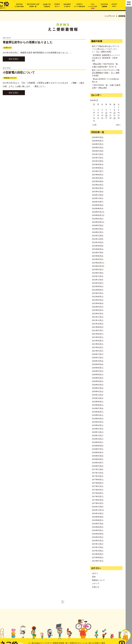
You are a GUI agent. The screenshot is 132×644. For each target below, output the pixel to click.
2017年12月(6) (98, 469)
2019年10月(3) (98, 398)
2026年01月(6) (98, 151)
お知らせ (7, 48)
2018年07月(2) (98, 449)
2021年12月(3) (98, 317)
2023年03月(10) (98, 266)
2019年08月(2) (98, 405)
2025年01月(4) (98, 192)
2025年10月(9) (98, 161)
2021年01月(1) (98, 351)
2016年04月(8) (98, 534)
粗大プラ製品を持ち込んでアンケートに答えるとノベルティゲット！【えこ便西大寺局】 (106, 49)
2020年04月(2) (98, 381)
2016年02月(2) (98, 541)
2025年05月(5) (98, 178)
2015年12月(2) (98, 544)
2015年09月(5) (98, 554)
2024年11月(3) (98, 198)
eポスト (95, 573)
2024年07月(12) (98, 212)
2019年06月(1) (98, 412)
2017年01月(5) (98, 503)
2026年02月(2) (98, 148)
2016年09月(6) (98, 517)
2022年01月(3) (98, 314)
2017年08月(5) (98, 483)
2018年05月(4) (98, 456)
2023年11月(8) (98, 239)
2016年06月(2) (98, 527)
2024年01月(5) (98, 232)
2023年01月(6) (98, 273)
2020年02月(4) (98, 388)
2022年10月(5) (98, 283)
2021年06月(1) (98, 334)
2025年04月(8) (98, 181)
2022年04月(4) (98, 303)
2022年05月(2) (98, 300)
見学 (94, 577)
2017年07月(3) (98, 486)
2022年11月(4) (98, 280)
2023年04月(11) (98, 263)
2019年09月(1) (98, 402)
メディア (96, 584)
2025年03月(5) (98, 185)
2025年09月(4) (98, 165)
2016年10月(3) (98, 513)
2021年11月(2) (98, 320)
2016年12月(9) (98, 507)
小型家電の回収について (19, 73)
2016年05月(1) (98, 530)
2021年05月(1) (98, 337)
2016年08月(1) (98, 520)
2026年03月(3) (98, 144)
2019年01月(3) (98, 429)
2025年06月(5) (98, 175)
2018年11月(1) (98, 436)
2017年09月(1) (98, 480)
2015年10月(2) (98, 551)
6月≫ (118, 125)
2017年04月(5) (98, 493)
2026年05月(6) (98, 137)
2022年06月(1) (98, 297)
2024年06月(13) (98, 215)
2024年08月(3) (98, 209)
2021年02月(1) (98, 347)
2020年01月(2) (98, 392)
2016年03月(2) (98, 537)
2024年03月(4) (98, 226)
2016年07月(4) (98, 524)
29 (114, 118)
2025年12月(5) (98, 154)
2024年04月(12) (98, 222)
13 (106, 113)
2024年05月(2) (98, 219)
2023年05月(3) (98, 259)
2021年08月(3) (98, 327)
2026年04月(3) (98, 141)
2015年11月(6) (98, 547)
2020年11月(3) (98, 358)
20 (106, 115)
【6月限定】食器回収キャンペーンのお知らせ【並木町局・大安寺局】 (106, 58)
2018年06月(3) (98, 453)
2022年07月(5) (98, 293)
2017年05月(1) (98, 490)
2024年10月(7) (98, 202)
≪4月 (94, 125)
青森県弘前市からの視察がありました (28, 42)
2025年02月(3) (98, 188)
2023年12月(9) (98, 236)
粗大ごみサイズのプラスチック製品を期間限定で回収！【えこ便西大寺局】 (106, 73)
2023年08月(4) (98, 249)
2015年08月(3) (98, 558)
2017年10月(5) (98, 476)
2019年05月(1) (98, 415)
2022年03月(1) (98, 307)
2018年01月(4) (98, 466)
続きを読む (14, 59)
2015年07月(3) (98, 561)
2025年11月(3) (98, 158)
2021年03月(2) (98, 344)
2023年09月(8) (98, 246)
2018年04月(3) (98, 459)
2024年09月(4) (98, 205)
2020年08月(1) (98, 368)
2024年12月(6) (98, 195)
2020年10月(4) (98, 361)
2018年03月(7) (98, 463)
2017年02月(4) (98, 500)
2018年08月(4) (98, 446)
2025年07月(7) (98, 171)
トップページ (110, 16)
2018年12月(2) (98, 432)
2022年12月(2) (98, 276)
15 (114, 113)
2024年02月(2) (98, 229)
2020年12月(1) (98, 354)
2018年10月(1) (98, 439)
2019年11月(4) (98, 395)
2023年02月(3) (98, 270)
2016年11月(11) (98, 510)
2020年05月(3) (98, 378)
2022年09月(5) (98, 286)
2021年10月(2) (98, 324)
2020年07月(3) (98, 371)
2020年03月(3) (98, 385)
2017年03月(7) (98, 497)
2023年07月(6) (98, 253)
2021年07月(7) (98, 331)
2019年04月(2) (98, 419)
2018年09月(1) (98, 442)
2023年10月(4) (98, 242)
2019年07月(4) (98, 408)
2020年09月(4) (98, 364)
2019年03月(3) (98, 422)
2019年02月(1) (98, 425)
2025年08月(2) (98, 168)
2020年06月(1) (98, 375)
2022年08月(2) (98, 290)
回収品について (10, 78)
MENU (129, 3)
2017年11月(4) (98, 473)
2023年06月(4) (98, 256)
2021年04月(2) (98, 341)
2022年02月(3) (98, 310)
